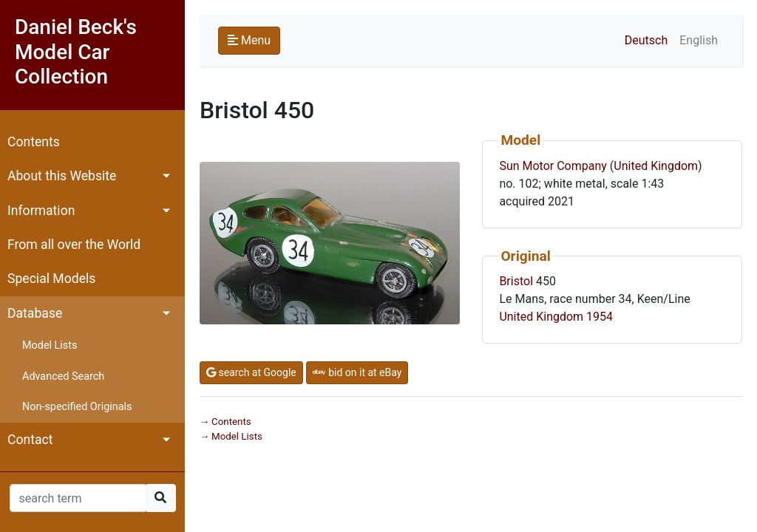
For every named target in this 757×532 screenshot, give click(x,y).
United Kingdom (656, 166)
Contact (30, 440)
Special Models (51, 279)
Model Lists (50, 345)
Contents (34, 142)
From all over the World (74, 245)
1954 (600, 317)
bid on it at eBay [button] (357, 372)
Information (41, 211)
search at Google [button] (251, 372)
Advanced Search (63, 376)
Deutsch (646, 40)
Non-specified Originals (77, 407)
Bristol (516, 281)
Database (35, 313)
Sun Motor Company (553, 166)
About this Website (62, 176)
